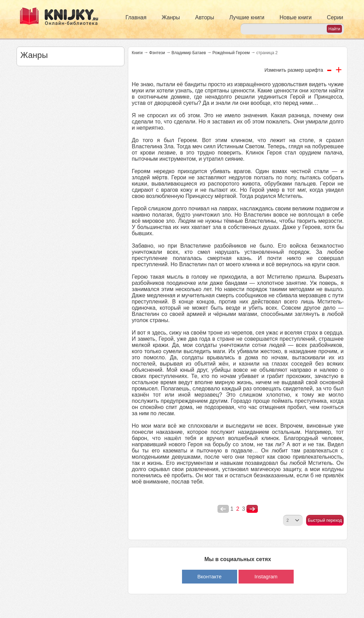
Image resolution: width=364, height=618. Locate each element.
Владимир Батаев (189, 53)
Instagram (266, 576)
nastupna (252, 509)
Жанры (171, 17)
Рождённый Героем (231, 53)
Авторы (205, 17)
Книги (137, 53)
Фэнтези (157, 53)
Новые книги (296, 17)
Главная (136, 17)
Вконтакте (210, 576)
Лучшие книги (247, 17)
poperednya (223, 509)
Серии (335, 17)
